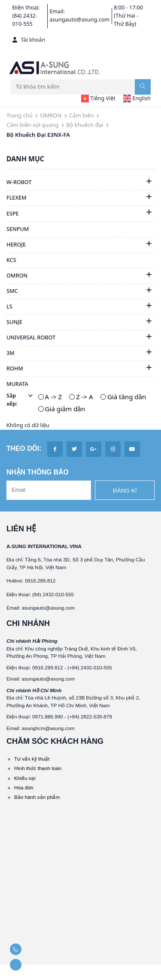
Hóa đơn (24, 787)
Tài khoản (29, 40)
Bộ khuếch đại (85, 125)
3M (11, 353)
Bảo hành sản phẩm (37, 797)
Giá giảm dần (65, 409)
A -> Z (53, 397)
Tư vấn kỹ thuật (32, 759)
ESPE (13, 214)
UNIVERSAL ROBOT (31, 337)
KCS (11, 260)
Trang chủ (20, 115)
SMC (12, 291)
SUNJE (14, 322)
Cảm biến (82, 115)
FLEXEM (17, 198)
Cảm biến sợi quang (32, 125)
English (137, 98)
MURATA (17, 384)
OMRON (51, 115)
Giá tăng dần (127, 397)
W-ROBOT (19, 182)
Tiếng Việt (98, 98)
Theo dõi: (24, 448)
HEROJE (16, 245)
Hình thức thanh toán (38, 768)
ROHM (15, 368)
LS (9, 307)
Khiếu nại (25, 778)
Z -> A (84, 397)
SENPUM (18, 229)
